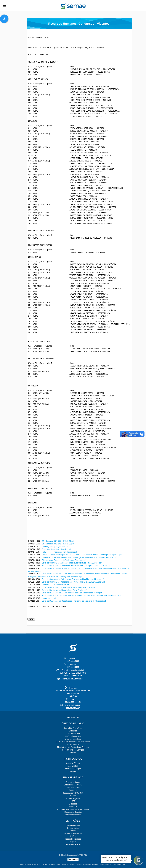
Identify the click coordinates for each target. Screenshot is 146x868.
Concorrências (73, 828)
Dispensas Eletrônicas (73, 834)
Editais (73, 796)
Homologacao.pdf (49, 598)
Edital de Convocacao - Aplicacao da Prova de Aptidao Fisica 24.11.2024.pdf (73, 579)
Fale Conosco (73, 744)
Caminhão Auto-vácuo (73, 728)
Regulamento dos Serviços (73, 750)
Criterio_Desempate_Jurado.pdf (55, 547)
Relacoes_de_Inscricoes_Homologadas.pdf (59, 552)
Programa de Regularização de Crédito (73, 809)
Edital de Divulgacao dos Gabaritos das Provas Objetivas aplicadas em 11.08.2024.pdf (77, 566)
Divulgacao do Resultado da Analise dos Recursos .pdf (64, 560)
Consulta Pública (73, 763)
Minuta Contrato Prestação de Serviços (73, 747)
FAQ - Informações (73, 736)
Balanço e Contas (73, 782)
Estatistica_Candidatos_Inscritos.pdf (56, 549)
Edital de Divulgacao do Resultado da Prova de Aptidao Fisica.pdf (68, 587)
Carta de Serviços (73, 734)
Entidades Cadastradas (73, 785)
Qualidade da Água (73, 769)
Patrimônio (73, 807)
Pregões (73, 842)
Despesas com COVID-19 (73, 793)
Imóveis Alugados (73, 798)
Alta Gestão (73, 766)
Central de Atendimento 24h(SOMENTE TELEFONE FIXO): (73, 673)
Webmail (73, 771)
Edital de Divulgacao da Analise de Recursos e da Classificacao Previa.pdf (72, 593)
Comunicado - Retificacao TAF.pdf (55, 585)
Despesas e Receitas (73, 812)
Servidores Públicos (73, 815)
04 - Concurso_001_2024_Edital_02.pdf (58, 544)
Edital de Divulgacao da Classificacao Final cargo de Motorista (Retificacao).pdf (74, 601)
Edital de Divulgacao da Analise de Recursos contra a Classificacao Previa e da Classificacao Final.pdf (83, 596)
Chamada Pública (73, 825)
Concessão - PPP (73, 788)
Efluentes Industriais (73, 739)
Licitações (73, 804)
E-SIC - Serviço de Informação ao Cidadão (73, 742)
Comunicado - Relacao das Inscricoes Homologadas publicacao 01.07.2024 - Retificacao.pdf (79, 557)
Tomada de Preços (73, 844)
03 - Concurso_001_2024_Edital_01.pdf (58, 541)
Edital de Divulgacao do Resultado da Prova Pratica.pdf (64, 590)
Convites (73, 831)
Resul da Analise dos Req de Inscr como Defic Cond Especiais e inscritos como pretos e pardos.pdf (82, 555)
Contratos (73, 790)
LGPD (73, 801)
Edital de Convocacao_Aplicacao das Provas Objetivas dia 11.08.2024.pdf (72, 563)
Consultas (73, 731)
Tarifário (73, 753)
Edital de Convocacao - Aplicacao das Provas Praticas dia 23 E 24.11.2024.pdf (74, 582)
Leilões (73, 836)
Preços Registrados (73, 839)
